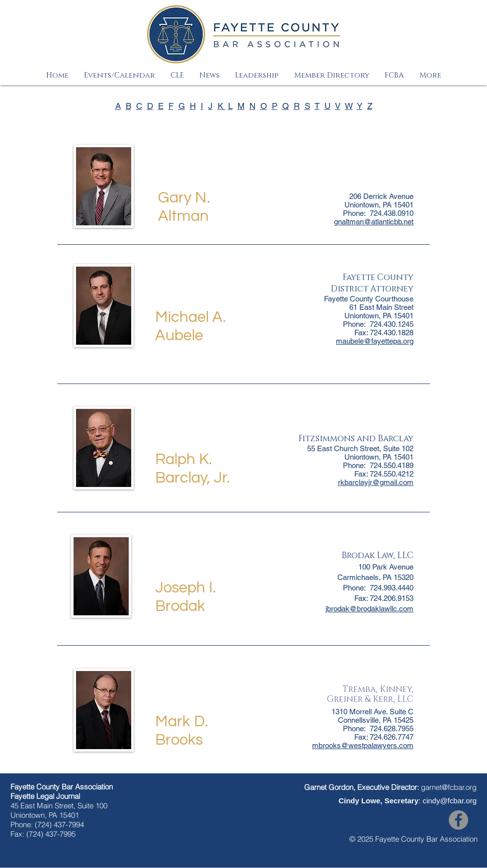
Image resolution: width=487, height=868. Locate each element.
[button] (119, 75)
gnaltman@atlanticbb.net (374, 222)
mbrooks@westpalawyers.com (363, 745)
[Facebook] (458, 820)
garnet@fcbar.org (449, 787)
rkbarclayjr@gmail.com (376, 482)
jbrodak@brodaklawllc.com (369, 609)
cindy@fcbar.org (449, 801)
